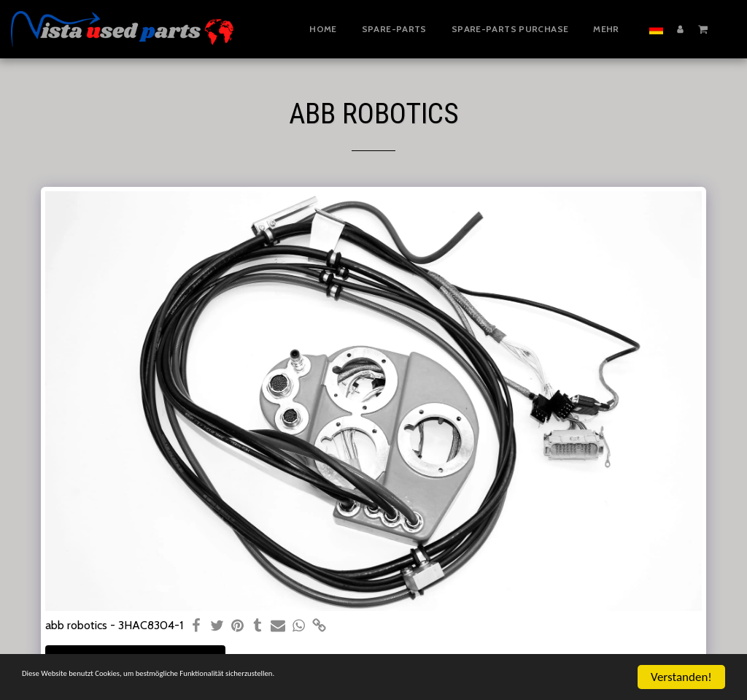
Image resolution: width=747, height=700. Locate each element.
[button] (703, 28)
